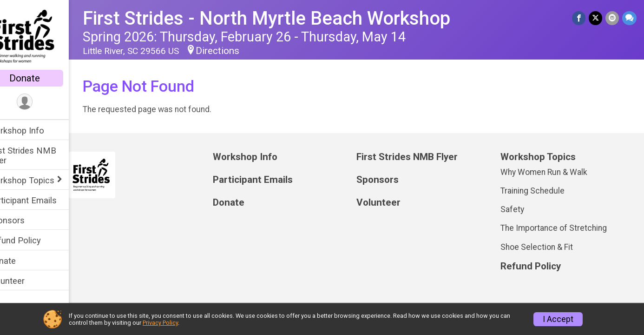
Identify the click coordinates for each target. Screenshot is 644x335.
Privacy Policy (160, 323)
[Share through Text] (629, 18)
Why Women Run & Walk (549, 172)
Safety (517, 209)
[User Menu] (44, 102)
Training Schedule (537, 191)
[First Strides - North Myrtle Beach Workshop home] (44, 36)
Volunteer (26, 281)
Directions (237, 51)
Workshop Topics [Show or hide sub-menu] (41, 180)
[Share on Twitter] (596, 18)
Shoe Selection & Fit (541, 247)
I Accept (558, 319)
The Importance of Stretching (558, 228)
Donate (44, 78)
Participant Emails (42, 200)
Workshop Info (36, 131)
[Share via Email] (613, 18)
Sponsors (26, 220)
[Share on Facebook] (580, 18)
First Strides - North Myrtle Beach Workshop (286, 18)
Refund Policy (34, 240)
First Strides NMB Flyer (42, 155)
